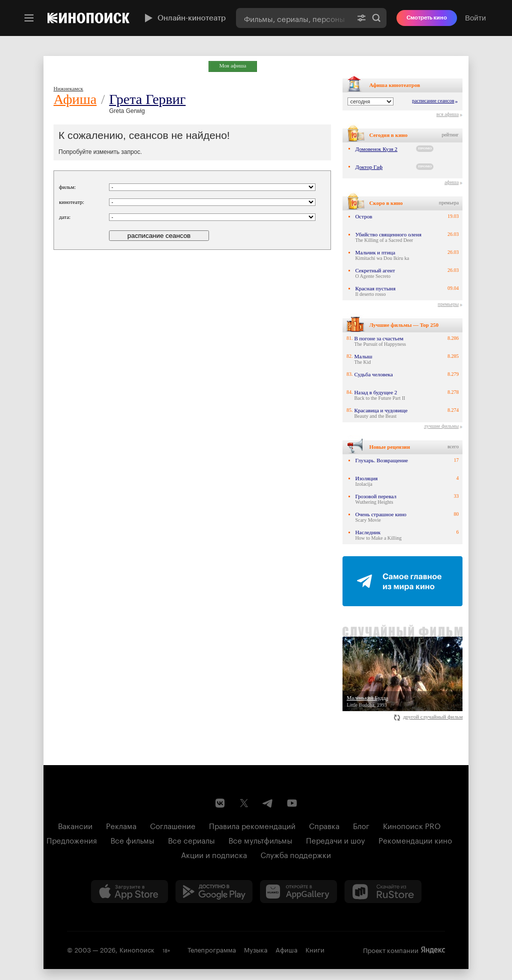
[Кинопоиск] (88, 18)
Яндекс (433, 950)
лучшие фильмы (441, 426)
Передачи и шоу (335, 840)
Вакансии (75, 825)
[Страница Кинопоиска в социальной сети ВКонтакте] (220, 803)
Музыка (256, 949)
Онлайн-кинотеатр (184, 18)
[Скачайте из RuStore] (383, 892)
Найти (376, 18)
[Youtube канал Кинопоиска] (292, 803)
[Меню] (29, 18)
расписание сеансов (433, 101)
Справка (324, 825)
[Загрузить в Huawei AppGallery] (298, 892)
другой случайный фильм (428, 717)
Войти (475, 18)
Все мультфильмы (260, 840)
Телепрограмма (212, 949)
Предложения (72, 840)
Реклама (121, 825)
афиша (451, 182)
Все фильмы (132, 840)
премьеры (448, 304)
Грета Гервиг (147, 99)
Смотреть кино (427, 18)
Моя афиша (233, 65)
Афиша (75, 99)
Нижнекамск (68, 88)
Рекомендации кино (415, 840)
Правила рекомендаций (252, 825)
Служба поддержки (296, 854)
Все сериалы (191, 840)
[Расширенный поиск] (361, 18)
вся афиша (448, 114)
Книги (315, 949)
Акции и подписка (214, 854)
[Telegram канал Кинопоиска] (268, 803)
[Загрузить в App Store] (129, 892)
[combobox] (294, 18)
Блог (361, 825)
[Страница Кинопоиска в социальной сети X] (244, 803)
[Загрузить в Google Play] (214, 892)
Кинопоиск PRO (412, 825)
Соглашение (173, 825)
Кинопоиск (137, 949)
